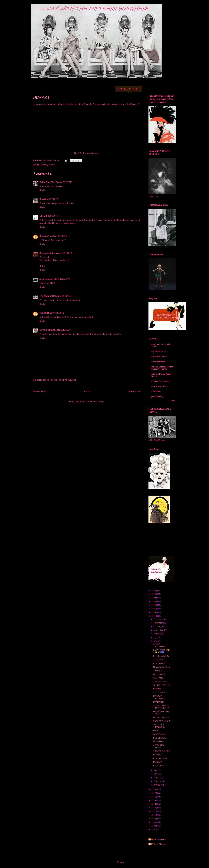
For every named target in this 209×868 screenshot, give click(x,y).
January (157, 785)
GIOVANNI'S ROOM (158, 746)
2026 (154, 590)
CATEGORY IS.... (160, 660)
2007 (154, 829)
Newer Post (40, 391)
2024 (154, 598)
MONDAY (157, 762)
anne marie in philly (49, 279)
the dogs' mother (48, 236)
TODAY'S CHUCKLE (162, 721)
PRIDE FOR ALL (160, 663)
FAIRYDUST (158, 755)
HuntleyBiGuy (47, 313)
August (157, 634)
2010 (154, 819)
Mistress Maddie (158, 844)
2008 (154, 826)
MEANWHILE (159, 702)
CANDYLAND (159, 734)
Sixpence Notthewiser (51, 253)
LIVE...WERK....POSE (161, 667)
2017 (154, 793)
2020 (154, 612)
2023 (154, 601)
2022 (154, 605)
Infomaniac (156, 391)
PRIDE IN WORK (160, 758)
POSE (156, 731)
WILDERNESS (159, 674)
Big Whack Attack (159, 352)
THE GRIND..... (159, 671)
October (157, 626)
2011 (154, 815)
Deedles (44, 199)
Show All (173, 400)
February (158, 781)
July (155, 637)
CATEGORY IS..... (160, 692)
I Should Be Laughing (160, 381)
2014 (154, 804)
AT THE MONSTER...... (160, 645)
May (156, 770)
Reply (42, 190)
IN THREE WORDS (161, 656)
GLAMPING (158, 678)
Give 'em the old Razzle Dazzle (161, 375)
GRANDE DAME (160, 681)
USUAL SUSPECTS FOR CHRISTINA (161, 707)
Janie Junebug (157, 396)
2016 (154, 797)
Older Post (134, 391)
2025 (154, 594)
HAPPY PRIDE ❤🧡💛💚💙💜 (161, 651)
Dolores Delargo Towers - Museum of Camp (163, 368)
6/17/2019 (68, 182)
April (156, 774)
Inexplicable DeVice (160, 386)
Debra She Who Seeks (51, 182)
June (156, 641)
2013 (154, 808)
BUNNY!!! (157, 689)
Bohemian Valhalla (159, 357)
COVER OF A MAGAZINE (159, 726)
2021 (154, 609)
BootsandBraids (158, 362)
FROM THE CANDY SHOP (161, 713)
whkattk (43, 216)
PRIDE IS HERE (160, 738)
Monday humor (48, 165)
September (159, 630)
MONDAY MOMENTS (159, 697)
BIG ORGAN (158, 766)
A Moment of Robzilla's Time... (161, 345)
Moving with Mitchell (50, 330)
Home (87, 391)
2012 (154, 811)
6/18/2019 (59, 313)
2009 (154, 822)
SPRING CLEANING (161, 685)
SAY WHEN (158, 741)
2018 (154, 789)
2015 (154, 800)
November (158, 623)
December (158, 619)
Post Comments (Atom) (93, 402)
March (157, 777)
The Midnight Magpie (50, 296)
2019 (154, 616)
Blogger (121, 862)
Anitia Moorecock (159, 839)
